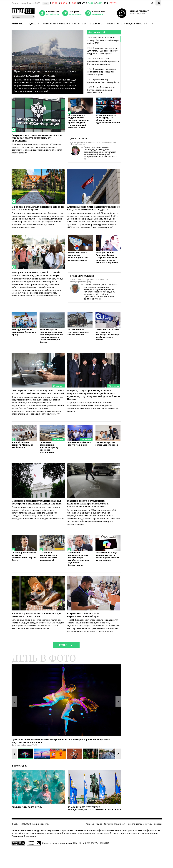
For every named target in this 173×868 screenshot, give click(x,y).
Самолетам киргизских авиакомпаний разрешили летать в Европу (102, 72)
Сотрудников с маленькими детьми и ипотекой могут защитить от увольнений (33, 139)
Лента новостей (97, 32)
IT (150, 24)
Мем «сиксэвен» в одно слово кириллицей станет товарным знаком (79, 263)
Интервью (17, 24)
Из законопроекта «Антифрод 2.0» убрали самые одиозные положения (108, 120)
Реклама (90, 844)
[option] (66, 720)
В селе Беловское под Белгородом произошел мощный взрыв (101, 90)
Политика (80, 24)
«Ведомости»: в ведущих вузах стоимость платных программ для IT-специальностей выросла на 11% (79, 123)
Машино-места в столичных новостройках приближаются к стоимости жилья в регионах (91, 519)
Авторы (149, 844)
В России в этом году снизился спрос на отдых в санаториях (35, 209)
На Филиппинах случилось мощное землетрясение (78, 339)
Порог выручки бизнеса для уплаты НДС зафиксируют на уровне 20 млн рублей (102, 51)
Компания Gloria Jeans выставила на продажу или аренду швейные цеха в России (107, 342)
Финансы (65, 24)
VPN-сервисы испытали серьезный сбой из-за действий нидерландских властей (36, 401)
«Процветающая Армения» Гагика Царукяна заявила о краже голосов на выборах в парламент (108, 264)
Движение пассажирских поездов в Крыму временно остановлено (49, 461)
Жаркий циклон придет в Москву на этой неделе (22, 459)
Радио (99, 844)
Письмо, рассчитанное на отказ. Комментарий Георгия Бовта (24, 575)
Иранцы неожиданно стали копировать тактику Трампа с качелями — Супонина (45, 71)
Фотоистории (19, 786)
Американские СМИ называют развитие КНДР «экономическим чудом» (93, 210)
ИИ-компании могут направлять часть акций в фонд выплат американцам (107, 575)
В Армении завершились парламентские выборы (86, 634)
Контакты (108, 844)
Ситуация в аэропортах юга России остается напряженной (49, 575)
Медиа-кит (120, 844)
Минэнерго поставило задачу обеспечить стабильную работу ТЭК (103, 40)
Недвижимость (135, 24)
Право (109, 24)
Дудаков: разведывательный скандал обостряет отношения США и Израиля (35, 519)
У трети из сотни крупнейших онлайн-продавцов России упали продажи (103, 61)
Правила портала (135, 844)
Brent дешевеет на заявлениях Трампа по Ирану (24, 339)
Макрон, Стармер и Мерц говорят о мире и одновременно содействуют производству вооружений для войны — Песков (93, 403)
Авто (120, 24)
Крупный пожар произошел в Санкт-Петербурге (103, 81)
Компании (49, 24)
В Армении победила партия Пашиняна (79, 458)
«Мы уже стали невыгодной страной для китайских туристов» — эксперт (33, 282)
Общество (96, 24)
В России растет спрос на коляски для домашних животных (38, 634)
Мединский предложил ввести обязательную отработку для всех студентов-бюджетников (78, 577)
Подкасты (33, 24)
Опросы (158, 844)
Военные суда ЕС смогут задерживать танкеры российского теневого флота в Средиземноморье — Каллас (51, 343)
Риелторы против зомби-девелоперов (107, 458)
